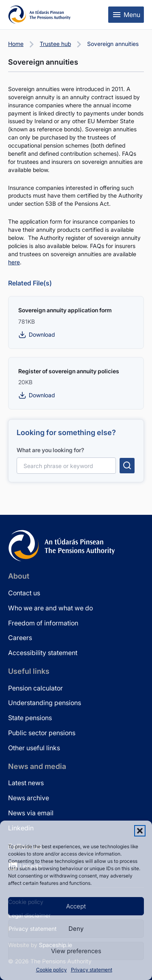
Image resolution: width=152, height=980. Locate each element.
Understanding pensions (45, 703)
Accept (76, 906)
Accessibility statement (43, 653)
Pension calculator (35, 688)
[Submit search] (127, 466)
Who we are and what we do (50, 608)
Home (16, 44)
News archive (29, 798)
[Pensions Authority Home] (40, 15)
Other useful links (34, 748)
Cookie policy (51, 970)
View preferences (76, 951)
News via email (31, 813)
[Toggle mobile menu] (126, 15)
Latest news (26, 783)
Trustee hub (55, 44)
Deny (76, 929)
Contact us (24, 593)
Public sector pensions (42, 733)
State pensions (30, 718)
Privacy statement (92, 970)
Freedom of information (43, 623)
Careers (20, 638)
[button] (140, 831)
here (14, 262)
